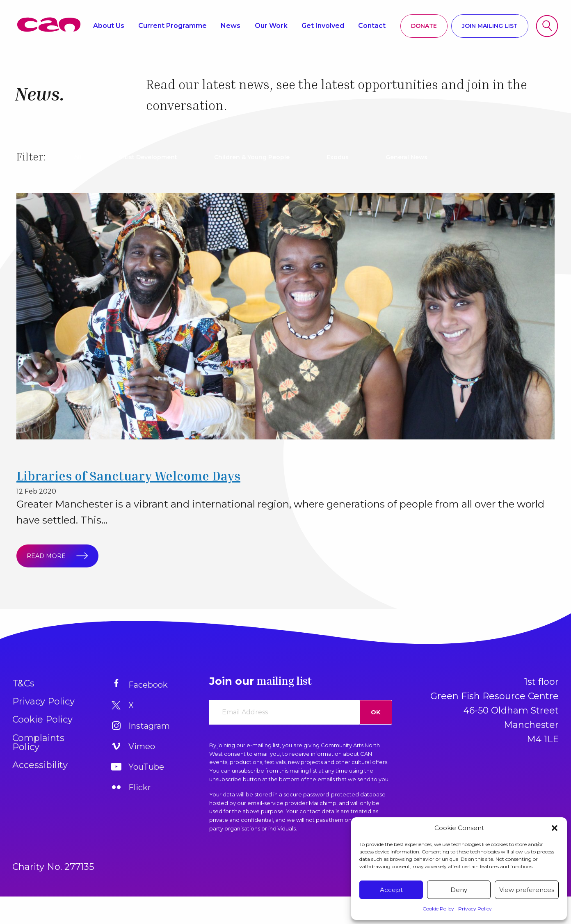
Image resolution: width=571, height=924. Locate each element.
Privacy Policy (475, 909)
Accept (391, 890)
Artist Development (148, 157)
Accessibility (40, 765)
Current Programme (172, 26)
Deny (459, 890)
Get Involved (323, 26)
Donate (424, 26)
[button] (555, 828)
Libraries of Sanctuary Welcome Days (128, 476)
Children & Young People (252, 157)
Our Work (271, 26)
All (78, 157)
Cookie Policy (438, 909)
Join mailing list (490, 26)
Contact (372, 26)
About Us (109, 26)
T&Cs (23, 683)
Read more (53, 556)
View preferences (527, 890)
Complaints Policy (38, 742)
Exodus (338, 157)
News (231, 26)
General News (407, 157)
